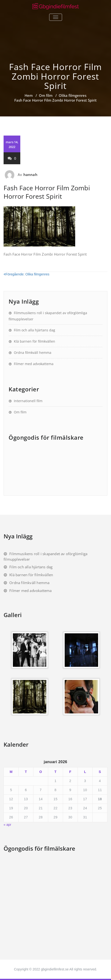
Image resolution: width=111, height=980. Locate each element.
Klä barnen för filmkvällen (34, 341)
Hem (29, 95)
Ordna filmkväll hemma (33, 353)
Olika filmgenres (73, 95)
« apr (7, 825)
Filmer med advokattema (34, 364)
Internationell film (28, 401)
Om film (46, 95)
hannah (30, 175)
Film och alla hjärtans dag (34, 330)
